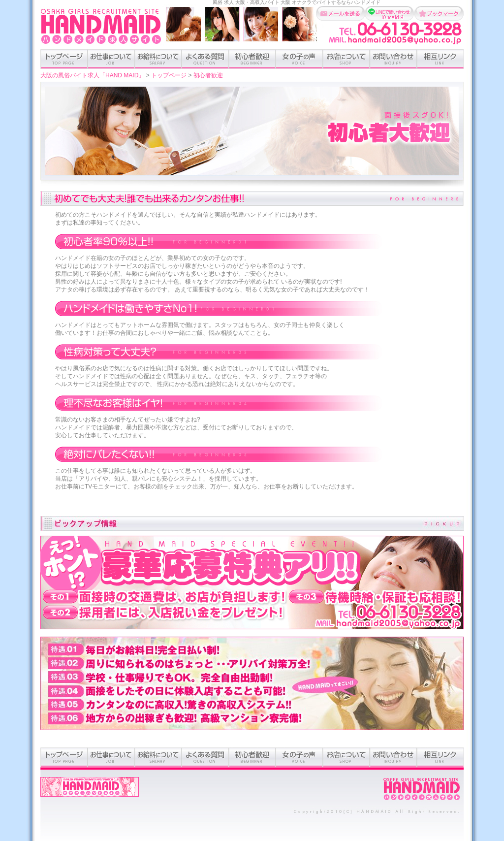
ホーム (422, 789)
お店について (346, 59)
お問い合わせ (393, 59)
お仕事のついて (111, 59)
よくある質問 (205, 59)
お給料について (158, 59)
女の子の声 (299, 59)
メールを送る (341, 13)
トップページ (64, 59)
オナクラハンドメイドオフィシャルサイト (90, 792)
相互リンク (440, 59)
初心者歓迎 (252, 59)
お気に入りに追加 (439, 13)
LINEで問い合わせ (390, 13)
